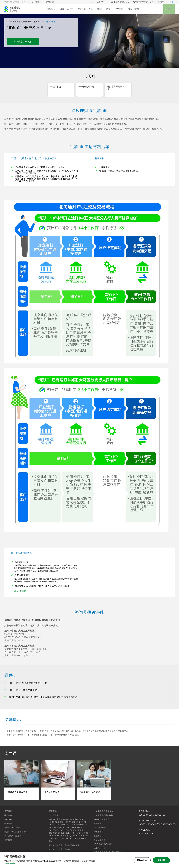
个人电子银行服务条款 (104, 811)
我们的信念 (9, 815)
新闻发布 (8, 819)
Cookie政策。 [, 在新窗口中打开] (11, 864)
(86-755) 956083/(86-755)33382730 (158, 824)
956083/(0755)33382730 (152, 815)
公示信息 (8, 840)
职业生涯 (8, 823)
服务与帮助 (133, 9)
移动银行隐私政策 (102, 819)
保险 (99, 9)
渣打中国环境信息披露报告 (16, 832)
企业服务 (36, 2)
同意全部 (161, 861)
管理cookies (142, 861)
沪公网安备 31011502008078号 (108, 852)
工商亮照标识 (100, 848)
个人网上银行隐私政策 (104, 815)
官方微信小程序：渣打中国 (61, 849)
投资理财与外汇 (85, 9)
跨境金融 (50, 2)
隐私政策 (98, 832)
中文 (172, 2)
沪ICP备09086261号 (103, 844)
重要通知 (98, 823)
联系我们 (53, 811)
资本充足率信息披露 (13, 836)
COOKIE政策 (100, 828)
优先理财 (51, 9)
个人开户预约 (99, 2)
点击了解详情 (20, 591)
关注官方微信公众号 (143, 2)
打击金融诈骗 (100, 840)
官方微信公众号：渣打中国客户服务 (64, 845)
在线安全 (98, 836)
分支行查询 (54, 815)
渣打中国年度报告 (12, 828)
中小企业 (119, 9)
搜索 (161, 2)
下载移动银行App (120, 2)
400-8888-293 (146, 834)
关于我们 (8, 811)
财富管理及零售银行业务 (15, 2)
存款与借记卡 (66, 9)
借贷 (108, 9)
